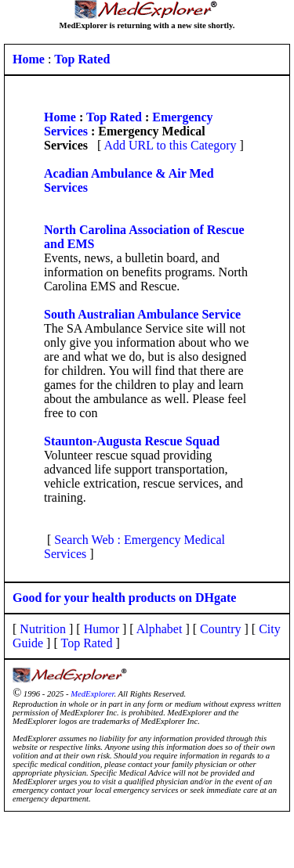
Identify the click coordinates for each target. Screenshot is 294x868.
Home (60, 117)
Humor (102, 629)
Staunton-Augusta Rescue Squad (132, 441)
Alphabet (160, 629)
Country (220, 629)
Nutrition (43, 629)
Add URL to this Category (170, 145)
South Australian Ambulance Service (142, 314)
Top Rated (114, 117)
